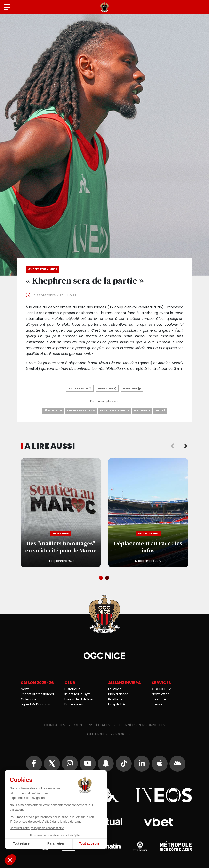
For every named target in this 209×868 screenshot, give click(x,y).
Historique (72, 689)
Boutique (159, 699)
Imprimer (132, 388)
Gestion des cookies (108, 734)
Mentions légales (92, 725)
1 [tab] (101, 578)
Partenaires (74, 704)
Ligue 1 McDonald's (35, 704)
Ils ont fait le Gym (78, 694)
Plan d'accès (118, 694)
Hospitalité (117, 704)
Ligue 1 (160, 410)
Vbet (158, 822)
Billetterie (115, 699)
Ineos (164, 795)
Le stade (115, 689)
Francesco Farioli (114, 410)
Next (186, 446)
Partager (107, 388)
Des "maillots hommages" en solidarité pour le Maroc (61, 513)
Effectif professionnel (37, 694)
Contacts (55, 725)
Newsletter (160, 694)
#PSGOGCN (53, 410)
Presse (157, 704)
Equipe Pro (142, 410)
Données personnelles (142, 725)
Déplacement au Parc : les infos (148, 513)
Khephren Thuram (81, 410)
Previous (172, 446)
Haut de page (80, 388)
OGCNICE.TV (161, 689)
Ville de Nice (140, 846)
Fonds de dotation (79, 699)
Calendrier (29, 699)
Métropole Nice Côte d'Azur (176, 846)
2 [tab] (108, 578)
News (25, 689)
